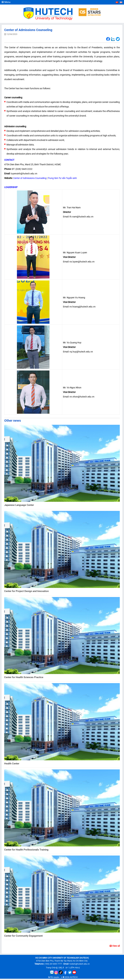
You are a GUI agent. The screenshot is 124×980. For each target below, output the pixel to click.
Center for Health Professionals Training (26, 850)
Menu (6, 2)
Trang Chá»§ (52, 968)
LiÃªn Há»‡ (75, 968)
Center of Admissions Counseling (30, 178)
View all (115, 946)
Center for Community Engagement (23, 936)
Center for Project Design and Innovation (26, 591)
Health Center (12, 764)
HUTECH (74, 977)
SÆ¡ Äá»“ (64, 968)
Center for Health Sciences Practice (24, 677)
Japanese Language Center (19, 505)
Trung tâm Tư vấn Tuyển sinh (62, 178)
